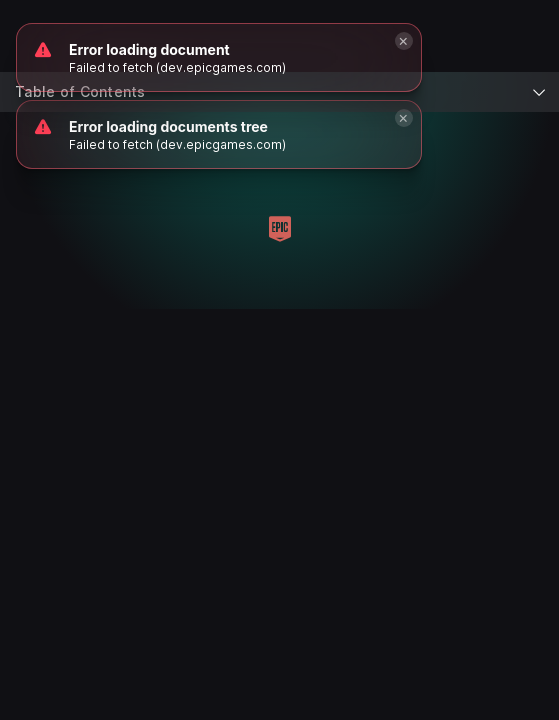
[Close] (404, 118)
